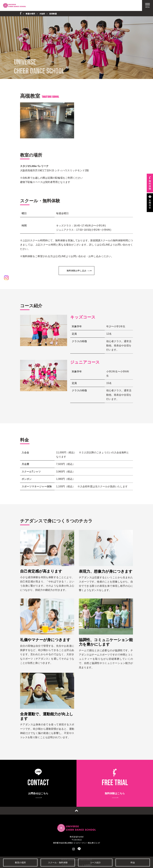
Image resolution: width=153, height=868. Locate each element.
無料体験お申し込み (76, 271)
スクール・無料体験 (58, 863)
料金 (133, 863)
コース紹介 (95, 863)
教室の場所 (20, 863)
